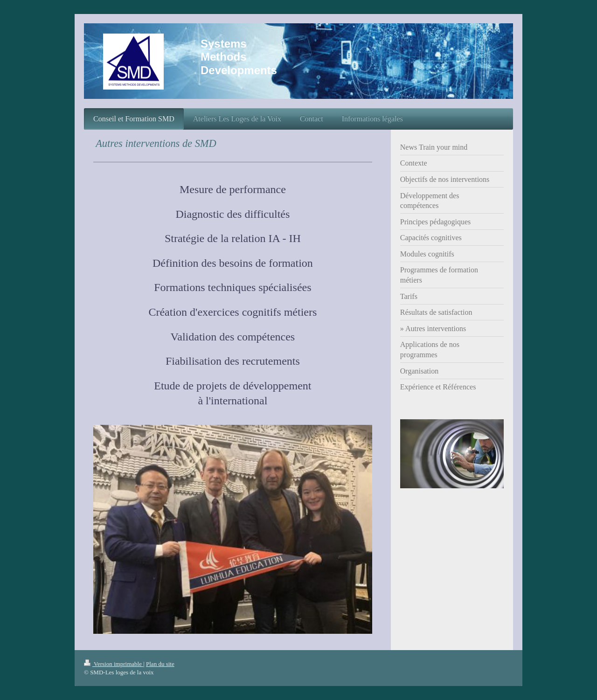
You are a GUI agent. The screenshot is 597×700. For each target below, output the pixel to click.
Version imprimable (114, 664)
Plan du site (160, 664)
